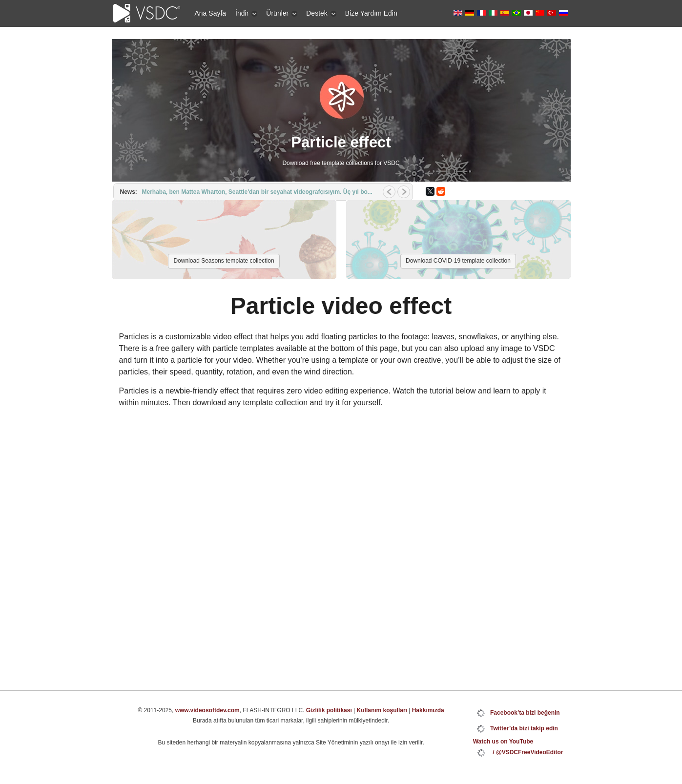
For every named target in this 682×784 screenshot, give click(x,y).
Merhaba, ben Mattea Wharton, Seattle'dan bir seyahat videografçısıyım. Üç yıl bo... (257, 192)
